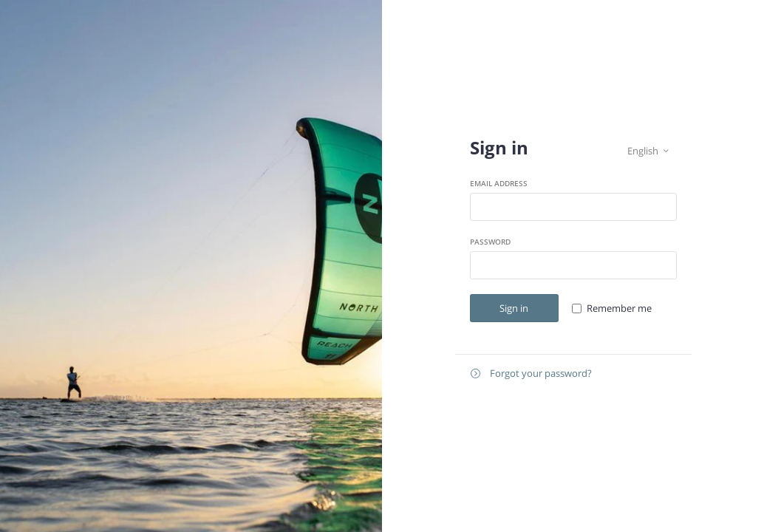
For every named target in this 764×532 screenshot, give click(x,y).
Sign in (514, 308)
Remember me (619, 308)
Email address (499, 183)
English (648, 151)
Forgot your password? (531, 374)
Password (490, 242)
